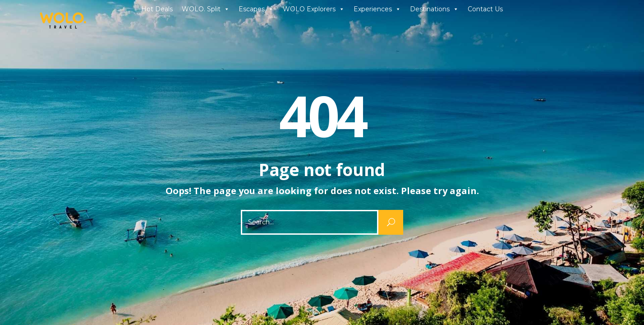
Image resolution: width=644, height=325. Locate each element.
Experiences (377, 9)
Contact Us (485, 9)
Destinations (434, 9)
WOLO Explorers (314, 9)
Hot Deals (157, 9)
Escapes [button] (256, 9)
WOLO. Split (206, 9)
